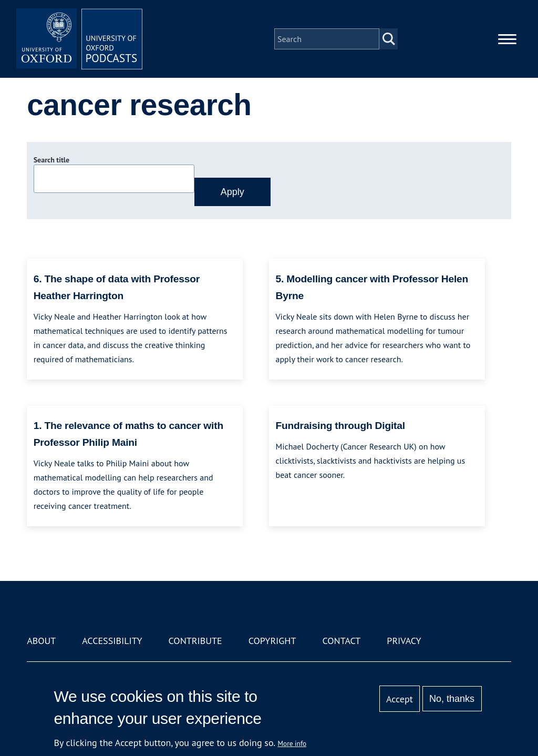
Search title (51, 160)
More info (292, 743)
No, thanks (452, 699)
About (41, 641)
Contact (341, 641)
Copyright (272, 641)
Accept (400, 699)
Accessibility (112, 641)
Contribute (195, 641)
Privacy (404, 641)
